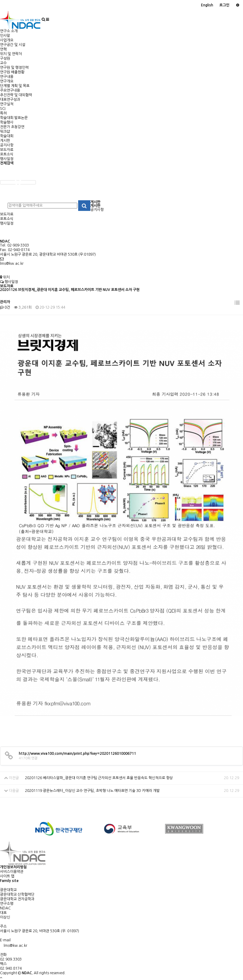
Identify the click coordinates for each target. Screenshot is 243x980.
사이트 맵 (7, 876)
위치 (5, 277)
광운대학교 (8, 890)
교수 (3, 63)
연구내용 (7, 77)
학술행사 (7, 122)
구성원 (5, 58)
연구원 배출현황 (12, 72)
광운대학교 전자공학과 (17, 899)
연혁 (3, 49)
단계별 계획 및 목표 (15, 86)
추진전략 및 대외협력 (16, 95)
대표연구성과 (10, 100)
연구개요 (7, 81)
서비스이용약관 (12, 872)
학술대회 (7, 136)
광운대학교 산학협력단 (17, 894)
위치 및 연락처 (11, 54)
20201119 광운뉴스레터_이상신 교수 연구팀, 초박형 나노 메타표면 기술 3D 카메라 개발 (92, 791)
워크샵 (5, 131)
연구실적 (7, 104)
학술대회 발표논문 (14, 118)
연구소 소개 (9, 31)
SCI (3, 109)
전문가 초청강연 (12, 127)
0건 (5, 307)
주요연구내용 (10, 90)
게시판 (5, 141)
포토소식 (7, 154)
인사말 (5, 36)
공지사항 (7, 145)
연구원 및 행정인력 (14, 68)
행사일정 (7, 159)
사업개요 (7, 40)
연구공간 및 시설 (13, 45)
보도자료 (7, 150)
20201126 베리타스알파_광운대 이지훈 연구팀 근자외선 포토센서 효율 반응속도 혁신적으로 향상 (99, 778)
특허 (3, 113)
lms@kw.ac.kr (12, 264)
